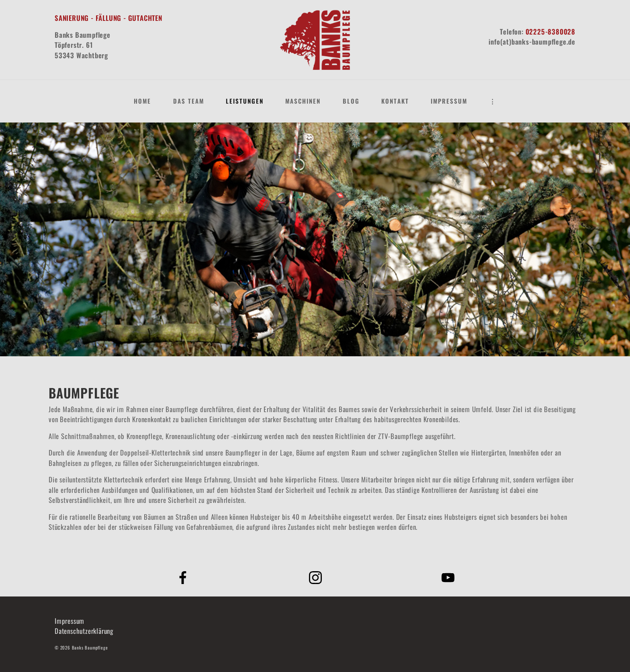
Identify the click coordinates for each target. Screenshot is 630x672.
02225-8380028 (550, 32)
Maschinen (303, 101)
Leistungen (245, 101)
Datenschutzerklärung (84, 631)
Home (142, 101)
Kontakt (395, 101)
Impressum (449, 101)
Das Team (189, 101)
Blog (351, 101)
